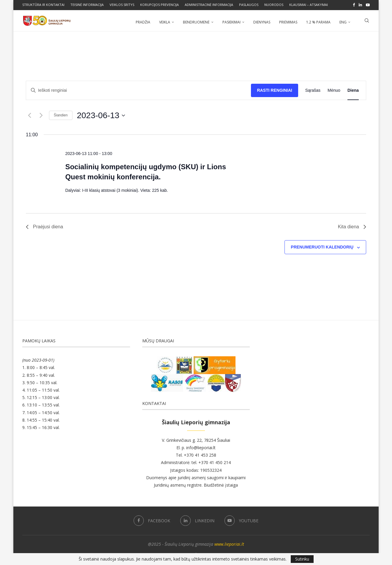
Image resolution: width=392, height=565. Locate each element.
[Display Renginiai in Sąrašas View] (313, 90)
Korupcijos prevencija (159, 5)
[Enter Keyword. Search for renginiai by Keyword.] (139, 90)
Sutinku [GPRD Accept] (302, 559)
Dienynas (262, 22)
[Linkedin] (360, 5)
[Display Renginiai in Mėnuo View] (334, 90)
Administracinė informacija (209, 5)
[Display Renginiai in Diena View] (353, 90)
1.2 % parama (318, 22)
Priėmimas (288, 22)
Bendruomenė (196, 22)
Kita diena (352, 226)
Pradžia (143, 22)
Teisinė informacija (87, 5)
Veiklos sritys (122, 5)
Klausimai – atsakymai (309, 5)
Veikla (165, 22)
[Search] (367, 22)
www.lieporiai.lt (229, 543)
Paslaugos (249, 5)
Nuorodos (274, 5)
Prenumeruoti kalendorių (322, 246)
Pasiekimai (231, 22)
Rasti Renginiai (274, 90)
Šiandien (61, 115)
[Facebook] (354, 5)
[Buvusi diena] (29, 115)
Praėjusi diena (44, 226)
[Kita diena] (41, 115)
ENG (343, 22)
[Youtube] (368, 5)
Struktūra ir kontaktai (43, 5)
